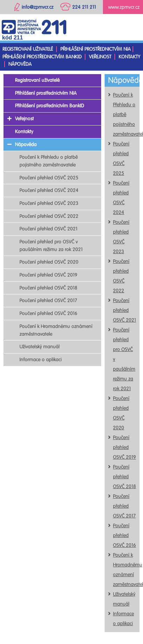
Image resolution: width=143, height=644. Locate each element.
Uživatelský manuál (40, 347)
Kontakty (129, 57)
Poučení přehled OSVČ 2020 (49, 262)
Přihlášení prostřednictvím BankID (42, 57)
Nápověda (20, 64)
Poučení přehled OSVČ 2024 (49, 190)
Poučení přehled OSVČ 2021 (125, 310)
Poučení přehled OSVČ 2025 (49, 178)
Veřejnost (100, 57)
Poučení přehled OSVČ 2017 (124, 506)
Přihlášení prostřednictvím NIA (96, 49)
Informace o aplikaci (41, 360)
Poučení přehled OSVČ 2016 (125, 535)
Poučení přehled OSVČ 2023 (49, 203)
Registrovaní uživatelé (28, 49)
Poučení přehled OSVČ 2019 (125, 447)
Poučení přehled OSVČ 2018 (125, 477)
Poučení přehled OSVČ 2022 (49, 216)
